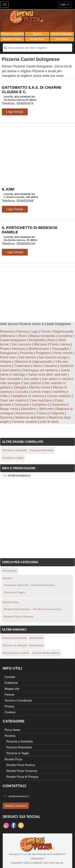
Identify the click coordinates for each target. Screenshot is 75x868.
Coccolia (21, 392)
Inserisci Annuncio (16, 806)
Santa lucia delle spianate (48, 374)
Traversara (22, 366)
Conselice (65, 336)
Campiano (40, 405)
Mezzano (19, 349)
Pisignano (43, 353)
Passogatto (60, 349)
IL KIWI (8, 189)
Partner (10, 695)
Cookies (10, 712)
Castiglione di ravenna (27, 396)
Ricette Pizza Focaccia (47, 609)
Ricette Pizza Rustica (17, 609)
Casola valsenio (59, 396)
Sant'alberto (11, 370)
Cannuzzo (21, 405)
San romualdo (11, 379)
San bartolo (27, 357)
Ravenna (7, 331)
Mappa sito (12, 689)
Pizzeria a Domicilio (12, 34)
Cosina (42, 413)
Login (64, 4)
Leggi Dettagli (15, 112)
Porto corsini (63, 353)
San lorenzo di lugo (53, 357)
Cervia (46, 331)
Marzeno (40, 344)
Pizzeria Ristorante (62, 34)
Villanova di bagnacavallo (33, 362)
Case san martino (13, 400)
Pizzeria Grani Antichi (16, 653)
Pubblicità (11, 683)
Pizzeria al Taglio (12, 39)
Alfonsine (9, 336)
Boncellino (29, 409)
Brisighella (37, 340)
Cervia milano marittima (49, 392)
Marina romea (40, 387)
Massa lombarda (42, 336)
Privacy (10, 706)
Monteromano (39, 349)
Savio (37, 366)
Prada (4, 349)
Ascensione (25, 413)
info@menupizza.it (19, 475)
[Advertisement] (37, 152)
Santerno (67, 366)
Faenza (22, 331)
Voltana (6, 362)
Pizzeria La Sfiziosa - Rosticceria (23, 645)
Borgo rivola (9, 409)
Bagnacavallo (64, 331)
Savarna (51, 366)
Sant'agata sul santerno (40, 370)
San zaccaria (21, 344)
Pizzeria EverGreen (15, 638)
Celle (4, 396)
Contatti (10, 677)
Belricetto (46, 409)
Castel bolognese (13, 340)
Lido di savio (49, 422)
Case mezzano (41, 400)
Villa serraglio (10, 383)
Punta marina (60, 344)
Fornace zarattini (25, 422)
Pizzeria (37, 34)
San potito (32, 379)
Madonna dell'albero (31, 417)
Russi (23, 336)
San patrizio (32, 383)
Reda (52, 340)
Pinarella (26, 353)
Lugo (34, 331)
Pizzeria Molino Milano (46, 653)
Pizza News (62, 39)
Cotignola (57, 413)
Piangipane (9, 353)
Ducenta (6, 417)
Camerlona (58, 405)
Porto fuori (8, 357)
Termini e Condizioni (18, 701)
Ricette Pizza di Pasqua (19, 617)
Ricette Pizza (37, 39)
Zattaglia (20, 387)
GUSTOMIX (36, 638)
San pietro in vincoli (57, 379)
